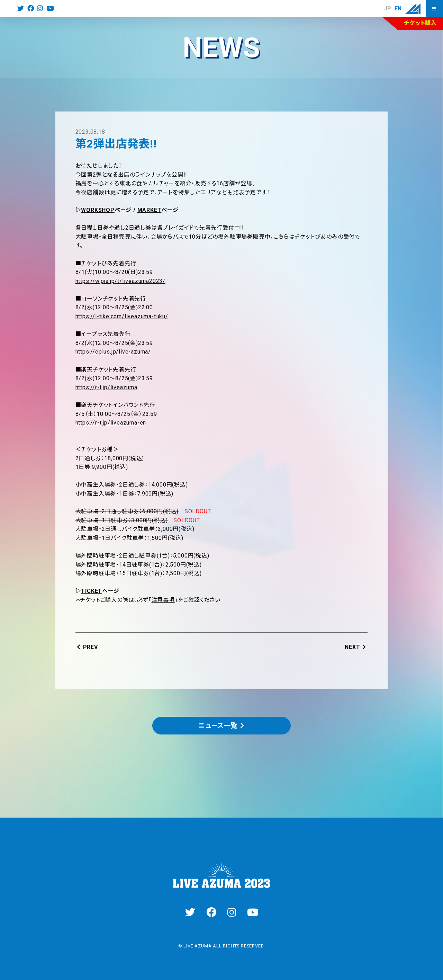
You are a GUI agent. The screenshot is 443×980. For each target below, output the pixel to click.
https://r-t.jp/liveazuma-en (111, 423)
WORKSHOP (98, 210)
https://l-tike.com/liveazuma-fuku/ (122, 316)
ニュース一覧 (218, 726)
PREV (91, 647)
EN (398, 9)
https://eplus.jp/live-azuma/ (113, 352)
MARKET (150, 210)
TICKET (92, 591)
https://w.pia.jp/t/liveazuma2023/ (120, 281)
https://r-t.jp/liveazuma (106, 387)
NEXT (352, 647)
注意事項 (163, 600)
